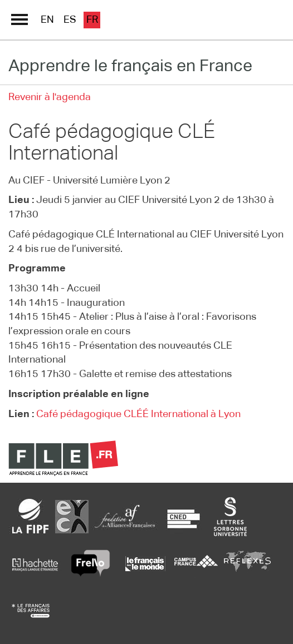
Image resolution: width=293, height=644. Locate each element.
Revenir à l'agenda (50, 97)
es (70, 20)
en (47, 20)
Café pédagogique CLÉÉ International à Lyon (138, 414)
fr (92, 20)
